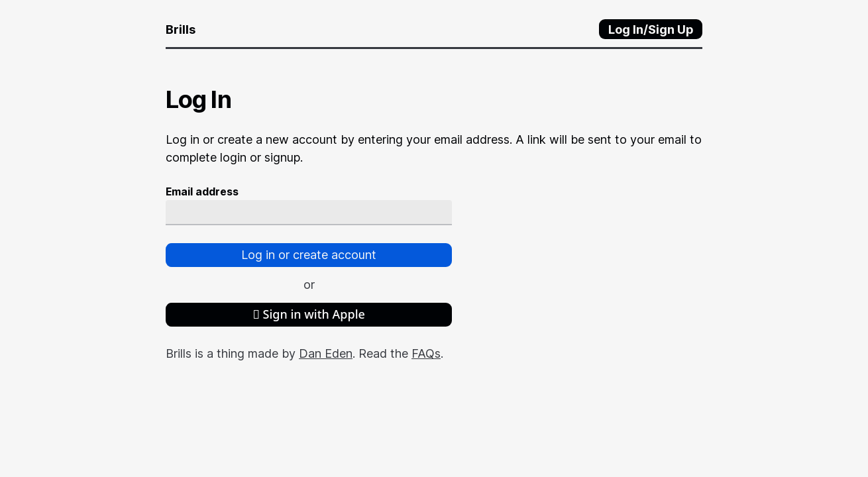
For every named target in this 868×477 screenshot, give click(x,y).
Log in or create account (309, 255)
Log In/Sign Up (651, 29)
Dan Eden (326, 353)
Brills (181, 29)
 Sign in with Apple (309, 314)
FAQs (426, 353)
